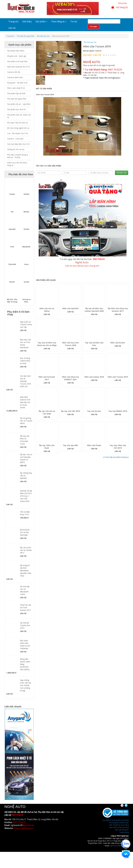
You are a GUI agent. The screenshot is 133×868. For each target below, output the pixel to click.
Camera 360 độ (14, 72)
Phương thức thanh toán (119, 823)
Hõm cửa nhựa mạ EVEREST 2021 (70, 378)
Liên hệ (12, 28)
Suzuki (26, 282)
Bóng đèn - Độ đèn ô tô (17, 83)
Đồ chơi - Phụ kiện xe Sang (12, 301)
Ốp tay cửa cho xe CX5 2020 (47, 412)
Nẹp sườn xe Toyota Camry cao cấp (26, 324)
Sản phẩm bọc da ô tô (16, 109)
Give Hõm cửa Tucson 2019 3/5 (111, 55)
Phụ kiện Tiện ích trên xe (17, 123)
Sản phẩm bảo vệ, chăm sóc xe (19, 116)
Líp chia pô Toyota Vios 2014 (25, 625)
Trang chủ (13, 21)
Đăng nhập (123, 3)
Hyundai (12, 229)
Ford (12, 247)
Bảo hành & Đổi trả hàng (119, 827)
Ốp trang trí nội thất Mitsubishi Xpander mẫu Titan (26, 571)
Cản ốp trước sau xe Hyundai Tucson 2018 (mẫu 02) (25, 381)
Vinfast (26, 194)
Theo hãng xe (59, 21)
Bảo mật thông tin (122, 830)
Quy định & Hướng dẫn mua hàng (116, 820)
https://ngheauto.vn (24, 828)
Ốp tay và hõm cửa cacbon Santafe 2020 (94, 310)
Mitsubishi (26, 247)
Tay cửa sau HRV (70, 445)
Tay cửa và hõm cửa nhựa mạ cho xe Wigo (47, 344)
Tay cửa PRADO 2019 (118, 411)
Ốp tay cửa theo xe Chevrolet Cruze (25, 440)
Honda (26, 229)
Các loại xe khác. (26, 301)
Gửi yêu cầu (122, 173)
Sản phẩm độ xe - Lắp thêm (19, 104)
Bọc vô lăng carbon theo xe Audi (25, 361)
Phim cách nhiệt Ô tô (16, 88)
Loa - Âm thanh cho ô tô (18, 133)
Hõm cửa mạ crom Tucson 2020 (70, 344)
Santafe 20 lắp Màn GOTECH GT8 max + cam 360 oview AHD (26, 496)
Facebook (124, 806)
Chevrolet (12, 264)
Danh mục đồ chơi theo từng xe (17, 164)
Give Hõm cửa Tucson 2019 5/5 (115, 55)
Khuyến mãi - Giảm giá (17, 56)
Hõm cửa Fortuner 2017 (47, 378)
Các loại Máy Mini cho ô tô (18, 144)
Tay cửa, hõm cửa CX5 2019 (118, 447)
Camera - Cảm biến (15, 139)
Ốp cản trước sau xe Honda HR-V (26, 550)
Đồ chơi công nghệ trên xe (18, 128)
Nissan (12, 282)
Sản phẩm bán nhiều (16, 51)
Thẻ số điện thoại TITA (25, 513)
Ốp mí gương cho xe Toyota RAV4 (26, 421)
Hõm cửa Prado (94, 445)
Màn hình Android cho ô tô (18, 67)
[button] (39, 58)
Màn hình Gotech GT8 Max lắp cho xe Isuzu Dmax (25, 402)
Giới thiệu (27, 21)
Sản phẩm (41, 21)
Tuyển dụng (124, 832)
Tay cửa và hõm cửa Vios (94, 344)
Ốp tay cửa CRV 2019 (70, 411)
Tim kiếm (93, 26)
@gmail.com (28, 825)
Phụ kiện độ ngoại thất (26, 36)
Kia (12, 212)
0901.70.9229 (115, 70)
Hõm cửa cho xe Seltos (47, 310)
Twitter (128, 806)
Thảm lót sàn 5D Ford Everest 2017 (26, 607)
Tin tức (74, 21)
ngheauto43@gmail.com (119, 846)
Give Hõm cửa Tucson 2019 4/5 (113, 55)
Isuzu (26, 264)
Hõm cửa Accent (118, 343)
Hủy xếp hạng (104, 55)
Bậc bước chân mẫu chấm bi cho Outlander (25, 644)
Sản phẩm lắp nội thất (16, 93)
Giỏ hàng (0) (120, 7)
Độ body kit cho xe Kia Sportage (25, 532)
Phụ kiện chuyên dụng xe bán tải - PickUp (18, 156)
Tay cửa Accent (94, 411)
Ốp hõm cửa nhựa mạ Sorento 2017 (118, 310)
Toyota (12, 194)
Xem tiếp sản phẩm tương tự (116, 457)
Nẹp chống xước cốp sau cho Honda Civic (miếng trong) (26, 685)
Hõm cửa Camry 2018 (94, 377)
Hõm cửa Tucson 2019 (118, 377)
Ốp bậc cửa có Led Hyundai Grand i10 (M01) (26, 458)
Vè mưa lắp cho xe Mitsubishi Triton (25, 590)
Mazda (26, 212)
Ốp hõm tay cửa (43, 36)
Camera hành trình (15, 77)
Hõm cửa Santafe (70, 308)
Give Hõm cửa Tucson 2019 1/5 (106, 55)
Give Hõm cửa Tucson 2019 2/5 (108, 55)
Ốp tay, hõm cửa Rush (47, 447)
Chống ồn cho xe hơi (16, 149)
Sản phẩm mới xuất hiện (17, 61)
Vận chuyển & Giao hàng (119, 825)
